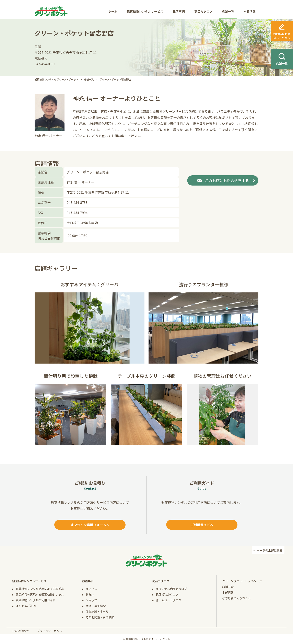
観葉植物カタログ (167, 594)
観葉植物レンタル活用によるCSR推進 (40, 589)
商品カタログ (203, 11)
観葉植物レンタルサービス (145, 11)
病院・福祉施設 (96, 606)
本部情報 (250, 11)
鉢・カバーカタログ (168, 600)
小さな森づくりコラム (236, 598)
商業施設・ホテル (97, 611)
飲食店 (90, 594)
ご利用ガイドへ (202, 525)
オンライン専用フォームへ (90, 525)
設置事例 (179, 11)
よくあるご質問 (26, 606)
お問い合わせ (20, 631)
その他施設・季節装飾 (100, 617)
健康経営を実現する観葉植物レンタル (40, 594)
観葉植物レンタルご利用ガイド (36, 600)
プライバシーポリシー (51, 631)
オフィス (91, 589)
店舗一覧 (228, 11)
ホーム (113, 11)
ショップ (91, 600)
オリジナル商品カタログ (171, 589)
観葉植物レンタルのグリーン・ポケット (56, 79)
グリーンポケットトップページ (242, 581)
